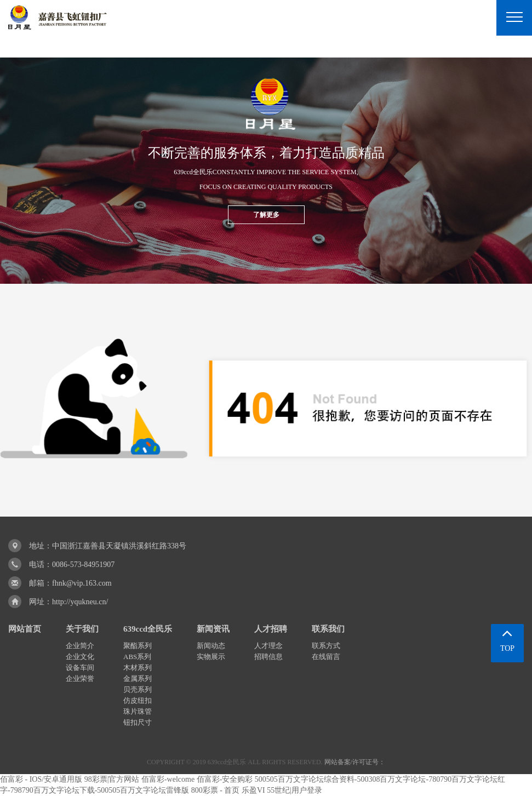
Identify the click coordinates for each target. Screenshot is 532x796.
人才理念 (268, 646)
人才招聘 (271, 629)
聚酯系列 (138, 646)
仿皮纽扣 (138, 700)
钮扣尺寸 (138, 722)
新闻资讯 (213, 629)
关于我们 (82, 629)
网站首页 (25, 629)
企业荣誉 (80, 678)
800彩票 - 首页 (216, 790)
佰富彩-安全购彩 (225, 779)
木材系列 (138, 668)
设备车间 (80, 668)
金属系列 (138, 678)
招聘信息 (268, 657)
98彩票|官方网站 (112, 779)
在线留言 (326, 657)
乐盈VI (253, 790)
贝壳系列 (138, 689)
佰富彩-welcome (168, 779)
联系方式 (326, 646)
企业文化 (80, 657)
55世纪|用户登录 (294, 790)
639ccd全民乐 (148, 629)
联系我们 (328, 629)
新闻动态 (211, 646)
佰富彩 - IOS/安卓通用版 (41, 779)
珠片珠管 (138, 711)
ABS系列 (137, 657)
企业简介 (80, 646)
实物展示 (211, 657)
